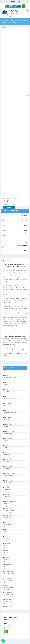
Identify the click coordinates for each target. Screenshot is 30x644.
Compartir (7, 635)
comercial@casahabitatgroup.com (12, 625)
